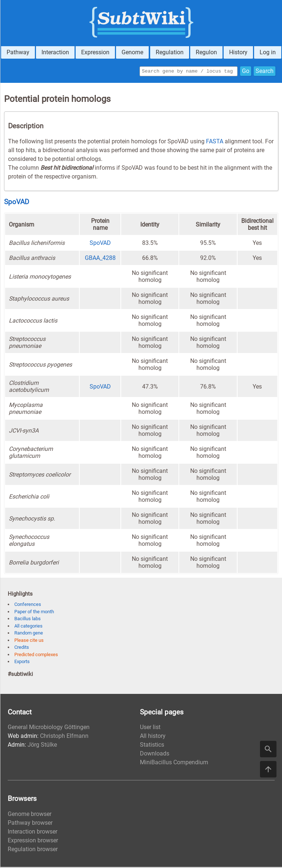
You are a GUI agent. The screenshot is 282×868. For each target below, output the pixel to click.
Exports (22, 663)
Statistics (152, 746)
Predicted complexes (36, 656)
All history (153, 737)
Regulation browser (33, 850)
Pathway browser (30, 824)
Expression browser (33, 841)
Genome (132, 52)
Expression (95, 52)
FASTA (215, 142)
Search (265, 72)
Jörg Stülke (42, 746)
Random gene (29, 634)
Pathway (18, 52)
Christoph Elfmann (64, 737)
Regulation (170, 52)
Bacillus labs (28, 620)
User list (150, 728)
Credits (22, 648)
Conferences (28, 605)
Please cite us (29, 641)
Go (246, 72)
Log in (268, 52)
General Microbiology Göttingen (49, 728)
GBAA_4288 (100, 259)
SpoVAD (17, 203)
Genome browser (30, 815)
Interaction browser (32, 833)
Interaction (55, 52)
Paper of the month (34, 613)
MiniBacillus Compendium (174, 763)
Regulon (206, 52)
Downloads (155, 755)
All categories (28, 627)
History (238, 52)
